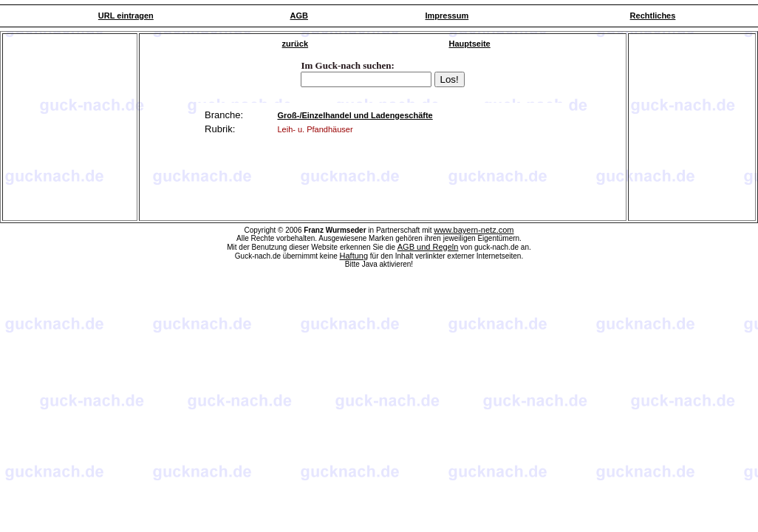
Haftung (354, 256)
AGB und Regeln (428, 247)
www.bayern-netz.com (474, 230)
